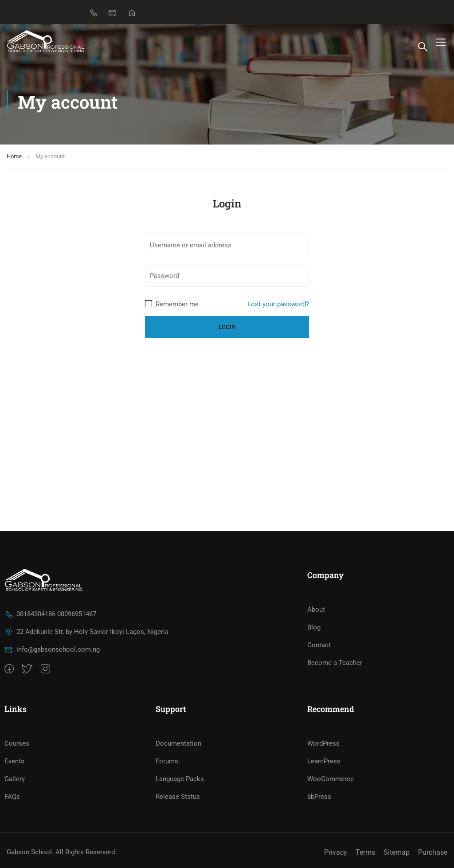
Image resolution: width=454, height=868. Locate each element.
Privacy (336, 852)
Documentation (178, 743)
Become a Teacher (335, 663)
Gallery (15, 779)
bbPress (319, 797)
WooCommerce (331, 779)
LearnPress (324, 761)
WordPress (323, 743)
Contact (319, 645)
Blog (314, 627)
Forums (167, 761)
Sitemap (397, 852)
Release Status (178, 797)
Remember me (172, 304)
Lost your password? (278, 304)
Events (14, 761)
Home (14, 156)
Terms (365, 852)
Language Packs (180, 779)
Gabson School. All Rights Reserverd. (62, 852)
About (316, 610)
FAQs (12, 797)
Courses (17, 743)
